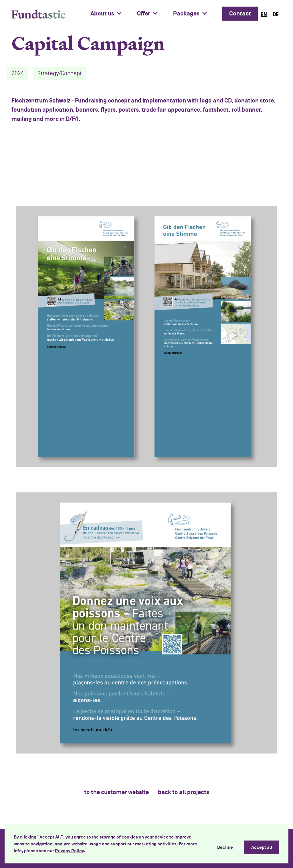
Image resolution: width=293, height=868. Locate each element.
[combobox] (264, 14)
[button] (109, 14)
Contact (240, 14)
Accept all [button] (262, 847)
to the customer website (116, 792)
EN (264, 14)
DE (276, 14)
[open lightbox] (146, 337)
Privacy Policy (69, 851)
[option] (276, 14)
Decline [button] (225, 847)
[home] (38, 14)
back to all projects (184, 792)
